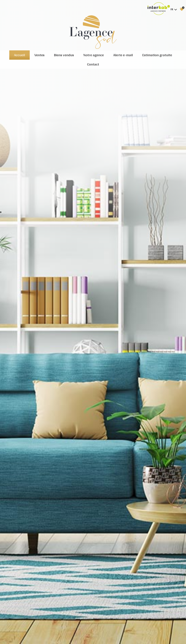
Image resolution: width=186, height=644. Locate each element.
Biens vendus (64, 55)
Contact (93, 64)
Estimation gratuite (157, 55)
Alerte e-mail (123, 55)
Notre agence (94, 55)
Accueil (19, 55)
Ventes (39, 55)
